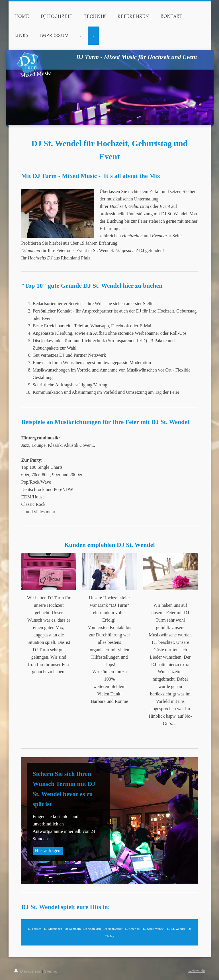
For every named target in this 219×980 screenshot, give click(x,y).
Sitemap (51, 971)
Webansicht (197, 971)
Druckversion (28, 971)
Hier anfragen (48, 851)
